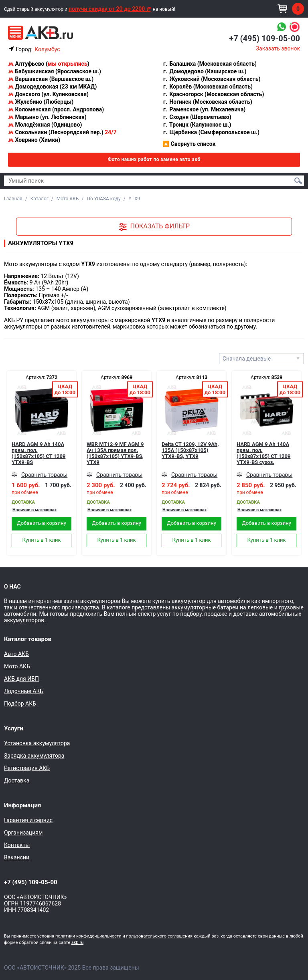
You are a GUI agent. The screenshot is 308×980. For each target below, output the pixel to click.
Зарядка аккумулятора (34, 756)
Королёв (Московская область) (208, 87)
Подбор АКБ (20, 704)
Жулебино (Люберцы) (41, 102)
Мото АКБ (68, 199)
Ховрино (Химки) (34, 140)
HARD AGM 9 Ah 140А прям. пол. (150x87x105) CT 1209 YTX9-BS (38, 453)
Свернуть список (189, 144)
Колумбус (47, 49)
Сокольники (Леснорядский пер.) (62, 132)
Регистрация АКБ (27, 768)
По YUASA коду (103, 199)
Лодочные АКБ (24, 691)
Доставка (17, 780)
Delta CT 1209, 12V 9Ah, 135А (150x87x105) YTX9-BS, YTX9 (190, 450)
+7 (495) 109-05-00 (264, 38)
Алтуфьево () (49, 64)
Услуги (14, 728)
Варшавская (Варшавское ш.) (51, 79)
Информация (22, 805)
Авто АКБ (16, 654)
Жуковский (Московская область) (211, 79)
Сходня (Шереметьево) (197, 117)
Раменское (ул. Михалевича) (204, 109)
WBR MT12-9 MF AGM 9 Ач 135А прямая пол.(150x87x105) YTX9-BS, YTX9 (115, 453)
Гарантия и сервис (28, 820)
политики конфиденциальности (88, 936)
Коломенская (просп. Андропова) (56, 109)
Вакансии (17, 857)
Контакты (17, 845)
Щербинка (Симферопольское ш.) (211, 132)
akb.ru (77, 943)
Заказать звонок (278, 48)
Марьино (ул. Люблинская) (47, 117)
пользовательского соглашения (159, 936)
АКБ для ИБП (21, 679)
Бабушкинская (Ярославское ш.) (55, 71)
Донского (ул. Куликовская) (48, 94)
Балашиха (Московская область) (210, 64)
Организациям (23, 833)
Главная (13, 199)
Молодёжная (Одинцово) (45, 125)
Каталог (40, 199)
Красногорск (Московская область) (213, 94)
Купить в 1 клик (41, 540)
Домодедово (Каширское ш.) (204, 71)
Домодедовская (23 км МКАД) (52, 87)
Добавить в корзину (42, 523)
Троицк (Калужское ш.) (197, 125)
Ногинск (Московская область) (207, 102)
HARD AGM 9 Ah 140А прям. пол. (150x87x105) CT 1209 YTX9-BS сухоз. (263, 453)
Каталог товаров (28, 639)
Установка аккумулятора (37, 743)
